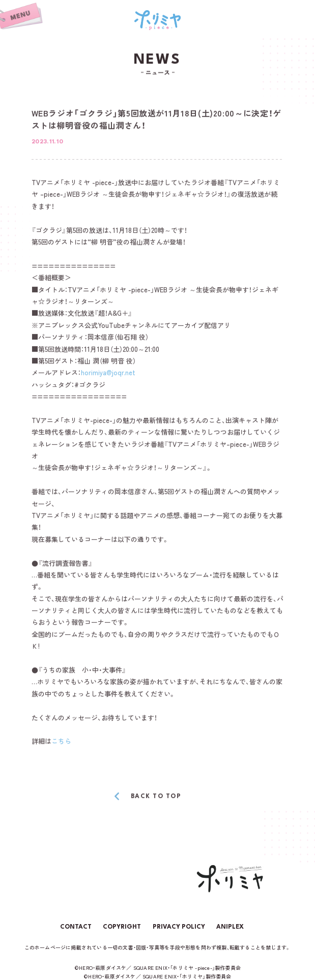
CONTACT (76, 927)
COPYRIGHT (122, 927)
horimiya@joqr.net (108, 373)
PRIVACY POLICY (179, 927)
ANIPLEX (230, 927)
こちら (61, 741)
